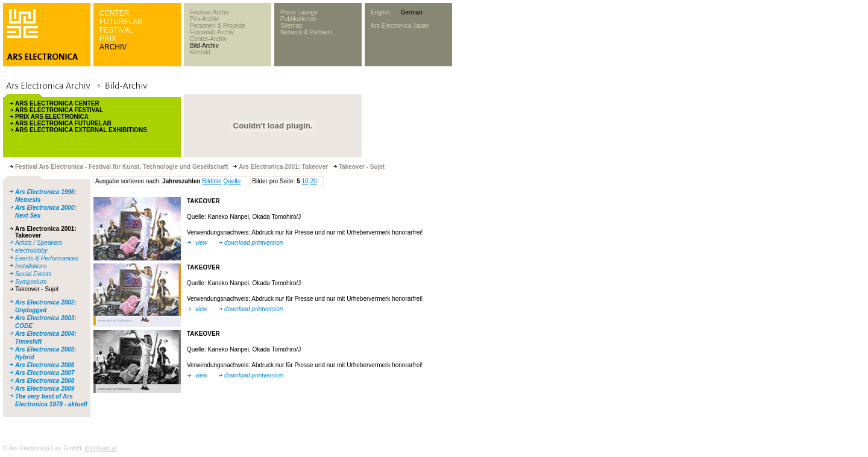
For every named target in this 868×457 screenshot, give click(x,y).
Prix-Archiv (204, 19)
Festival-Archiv (210, 12)
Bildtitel (212, 181)
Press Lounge (299, 12)
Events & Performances (47, 258)
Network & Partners (307, 32)
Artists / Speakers (39, 243)
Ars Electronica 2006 (45, 365)
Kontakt (200, 52)
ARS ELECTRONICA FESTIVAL (59, 110)
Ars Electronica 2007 (45, 373)
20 (313, 181)
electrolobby (31, 251)
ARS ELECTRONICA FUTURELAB (63, 123)
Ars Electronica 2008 (45, 381)
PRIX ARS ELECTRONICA (52, 117)
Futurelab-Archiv (212, 32)
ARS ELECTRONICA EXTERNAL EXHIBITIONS (81, 130)
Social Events (33, 274)
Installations (31, 266)
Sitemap (291, 26)
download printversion (253, 243)
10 (305, 181)
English (381, 12)
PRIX (108, 39)
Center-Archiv (208, 39)
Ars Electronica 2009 (45, 389)
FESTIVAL (116, 30)
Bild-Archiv (204, 46)
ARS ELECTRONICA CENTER (57, 103)
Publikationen (298, 19)
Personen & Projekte (218, 26)
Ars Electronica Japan (400, 26)
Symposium (31, 282)
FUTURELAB (121, 22)
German (411, 12)
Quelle (232, 181)
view (201, 243)
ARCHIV (113, 47)
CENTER (114, 13)
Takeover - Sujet (37, 289)
